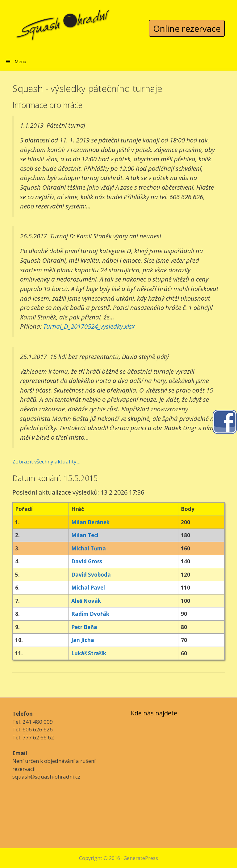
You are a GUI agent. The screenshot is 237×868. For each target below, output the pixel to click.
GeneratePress (141, 858)
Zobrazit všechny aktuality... (46, 461)
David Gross (87, 561)
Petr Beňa (84, 627)
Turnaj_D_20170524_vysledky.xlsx (89, 326)
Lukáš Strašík (89, 653)
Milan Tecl (85, 535)
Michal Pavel (88, 588)
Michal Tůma (89, 548)
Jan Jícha (83, 640)
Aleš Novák (86, 601)
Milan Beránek (90, 522)
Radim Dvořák (90, 614)
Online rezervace (187, 28)
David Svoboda (91, 575)
